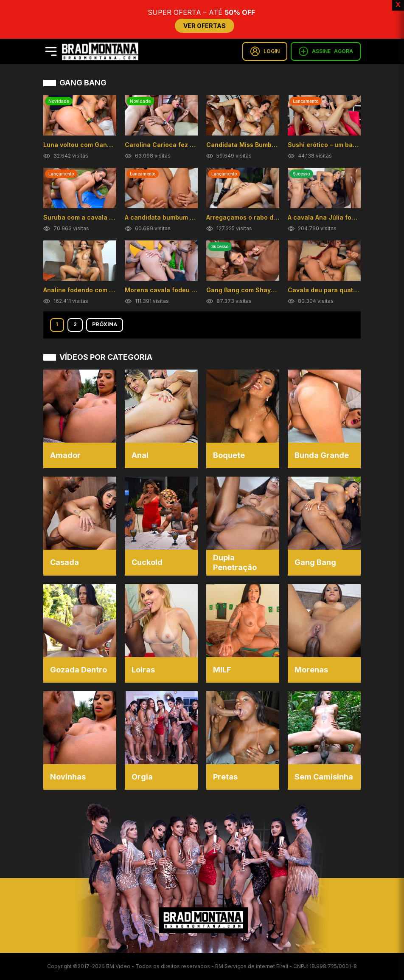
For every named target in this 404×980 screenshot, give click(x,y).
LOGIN (265, 51)
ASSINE (326, 51)
